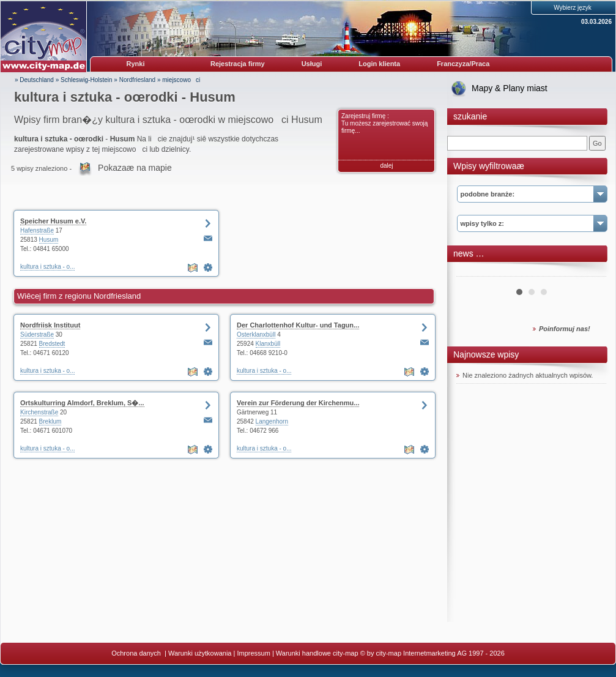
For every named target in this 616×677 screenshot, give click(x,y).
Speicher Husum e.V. (53, 221)
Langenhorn (272, 421)
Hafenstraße (37, 230)
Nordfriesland (137, 80)
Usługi (312, 64)
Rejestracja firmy (238, 64)
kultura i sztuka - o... (47, 267)
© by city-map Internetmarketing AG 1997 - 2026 (432, 653)
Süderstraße (37, 335)
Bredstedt (52, 344)
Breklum (50, 421)
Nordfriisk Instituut (50, 325)
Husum (49, 240)
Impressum (253, 653)
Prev (472, 272)
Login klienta (379, 64)
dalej (386, 166)
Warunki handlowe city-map (317, 653)
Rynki (136, 64)
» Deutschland (34, 80)
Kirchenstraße (39, 412)
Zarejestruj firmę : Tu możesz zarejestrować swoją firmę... (384, 123)
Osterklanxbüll (256, 335)
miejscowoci (181, 80)
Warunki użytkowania (200, 653)
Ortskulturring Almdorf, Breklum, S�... (82, 403)
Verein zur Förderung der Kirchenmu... (298, 403)
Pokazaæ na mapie (135, 168)
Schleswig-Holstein (86, 80)
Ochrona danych (137, 653)
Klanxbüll (268, 344)
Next (590, 272)
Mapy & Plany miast (510, 88)
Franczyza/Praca (463, 64)
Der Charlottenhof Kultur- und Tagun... (298, 325)
